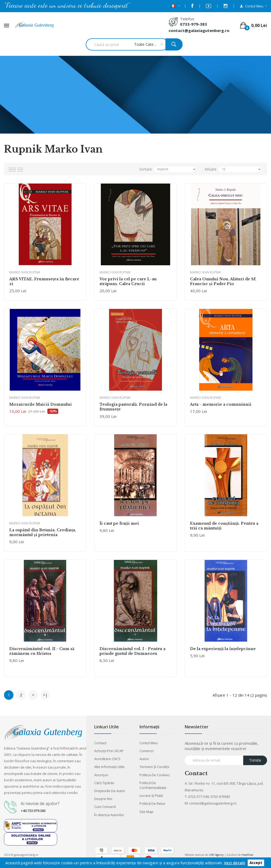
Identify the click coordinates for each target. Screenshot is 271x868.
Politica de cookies (155, 775)
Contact (100, 743)
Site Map (146, 812)
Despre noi (103, 799)
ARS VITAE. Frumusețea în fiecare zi (44, 281)
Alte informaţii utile (109, 767)
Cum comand (105, 807)
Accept (256, 863)
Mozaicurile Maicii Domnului (40, 404)
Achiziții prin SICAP (109, 751)
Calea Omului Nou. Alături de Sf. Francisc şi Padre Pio (223, 281)
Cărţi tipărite (104, 783)
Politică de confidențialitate (153, 785)
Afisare (211, 169)
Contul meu (149, 743)
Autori (144, 759)
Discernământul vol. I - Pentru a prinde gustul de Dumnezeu (132, 651)
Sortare (146, 169)
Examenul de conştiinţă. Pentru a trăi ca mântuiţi (224, 526)
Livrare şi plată (151, 796)
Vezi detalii (234, 863)
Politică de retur (152, 803)
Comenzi (146, 751)
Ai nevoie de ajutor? (40, 803)
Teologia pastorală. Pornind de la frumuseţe (133, 407)
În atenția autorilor (109, 815)
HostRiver (248, 855)
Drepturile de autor (110, 791)
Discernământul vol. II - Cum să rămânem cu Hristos (42, 651)
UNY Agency (216, 855)
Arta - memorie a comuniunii (221, 404)
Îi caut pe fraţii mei (119, 523)
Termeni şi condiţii (154, 767)
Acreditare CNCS (107, 759)
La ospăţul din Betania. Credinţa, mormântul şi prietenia (43, 532)
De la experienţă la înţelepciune (223, 649)
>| (45, 695)
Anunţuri (101, 775)
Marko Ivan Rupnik (25, 272)
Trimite (255, 760)
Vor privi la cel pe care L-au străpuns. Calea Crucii (128, 281)
